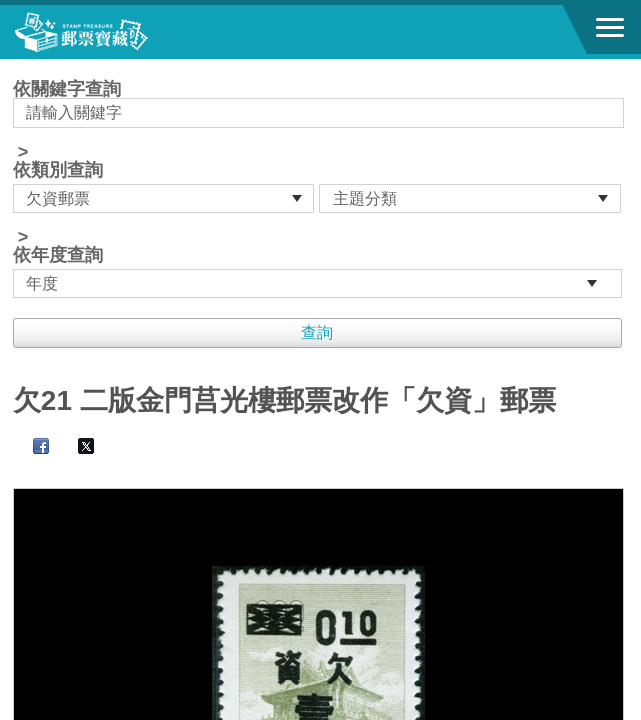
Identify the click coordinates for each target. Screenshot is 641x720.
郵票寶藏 (125, 32)
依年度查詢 (58, 255)
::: (19, 67)
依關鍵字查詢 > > (320, 189)
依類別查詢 (58, 170)
